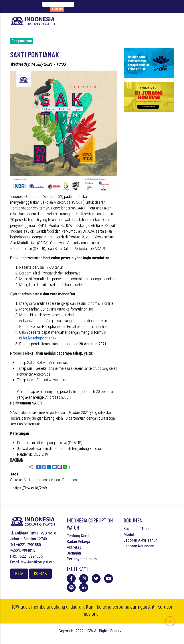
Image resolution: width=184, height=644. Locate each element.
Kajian (129, 529)
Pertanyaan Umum (82, 559)
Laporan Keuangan (139, 546)
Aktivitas (74, 547)
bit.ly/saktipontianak (40, 338)
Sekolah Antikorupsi (26, 480)
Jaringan (74, 553)
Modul (129, 534)
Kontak (40, 573)
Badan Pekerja (78, 541)
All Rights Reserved (110, 631)
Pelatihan (69, 480)
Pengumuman (22, 41)
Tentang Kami (78, 536)
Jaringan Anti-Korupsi (151, 606)
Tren (145, 529)
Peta (19, 573)
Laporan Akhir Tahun (140, 540)
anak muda (52, 480)
